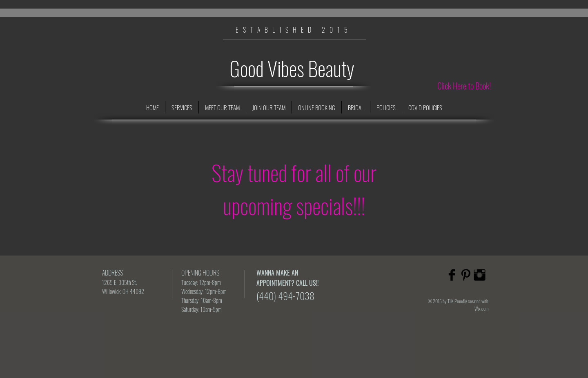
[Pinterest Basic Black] (466, 275)
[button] (182, 107)
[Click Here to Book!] (464, 86)
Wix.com (481, 308)
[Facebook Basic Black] (452, 275)
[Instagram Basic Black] (480, 275)
